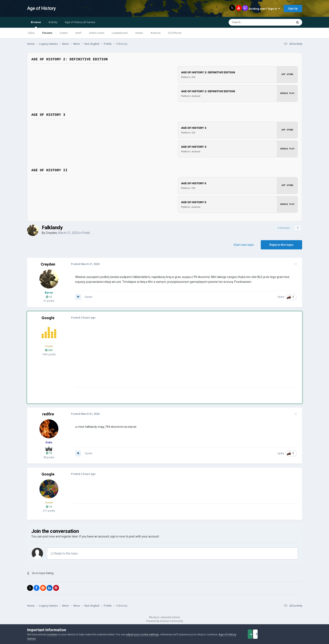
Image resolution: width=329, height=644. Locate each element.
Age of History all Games (80, 22)
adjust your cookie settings (142, 634)
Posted (83, 264)
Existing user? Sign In (264, 9)
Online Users (97, 33)
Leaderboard (120, 33)
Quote (87, 297)
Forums (47, 33)
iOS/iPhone (175, 33)
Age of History (41, 8)
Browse (36, 24)
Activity (53, 22)
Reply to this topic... (65, 553)
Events (64, 33)
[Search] (251, 22)
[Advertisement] (150, 358)
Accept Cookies (256, 634)
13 (49, 297)
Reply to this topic (281, 245)
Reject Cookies (287, 634)
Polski (86, 233)
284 (49, 350)
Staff (78, 33)
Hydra (283, 297)
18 (49, 453)
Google (48, 318)
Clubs (31, 33)
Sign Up (293, 9)
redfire (48, 414)
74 (49, 507)
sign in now (118, 536)
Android (155, 33)
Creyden (51, 233)
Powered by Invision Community (165, 621)
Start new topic (244, 245)
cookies (52, 634)
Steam (139, 33)
